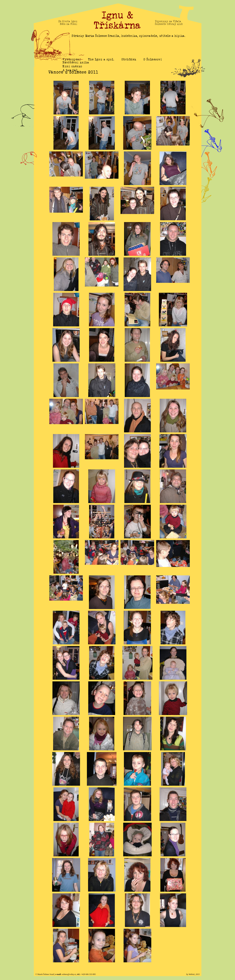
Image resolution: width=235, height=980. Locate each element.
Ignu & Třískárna (117, 20)
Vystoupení (72, 59)
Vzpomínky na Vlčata (168, 21)
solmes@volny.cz (69, 974)
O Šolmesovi (153, 59)
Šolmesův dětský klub (169, 24)
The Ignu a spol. (101, 59)
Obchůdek (129, 59)
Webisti (192, 974)
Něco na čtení (68, 24)
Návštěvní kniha (76, 66)
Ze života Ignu (68, 21)
